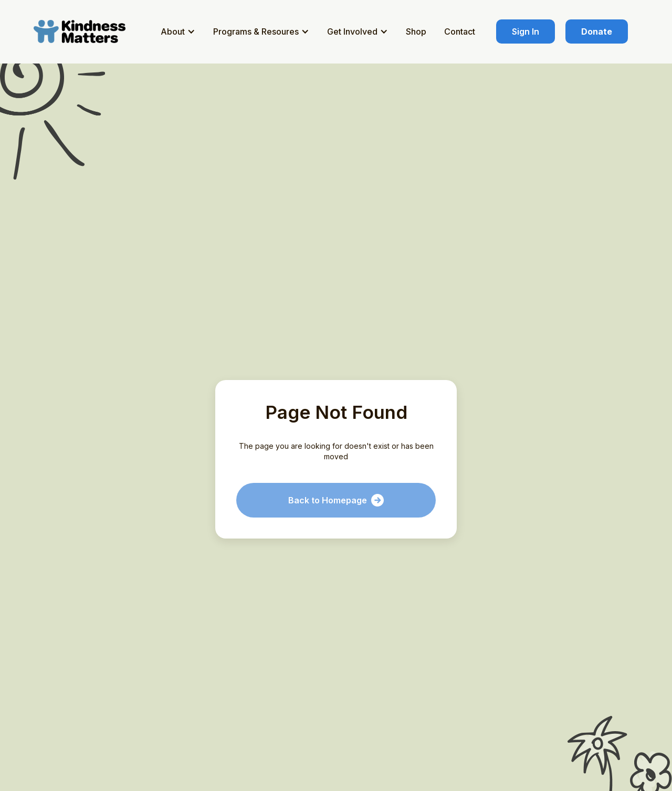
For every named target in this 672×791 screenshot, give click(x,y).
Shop (416, 31)
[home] (82, 31)
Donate (597, 31)
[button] (180, 31)
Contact (460, 31)
